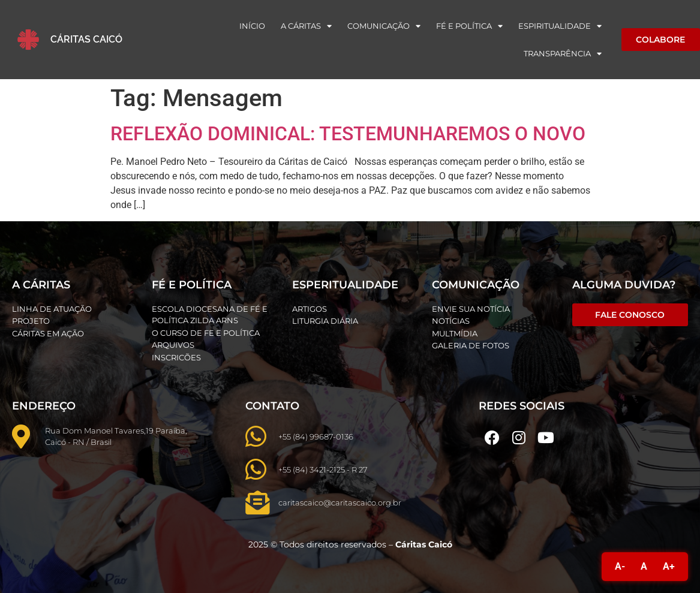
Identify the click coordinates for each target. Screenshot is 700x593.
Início (252, 26)
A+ (669, 566)
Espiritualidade (560, 26)
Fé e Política (469, 26)
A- (620, 566)
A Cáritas (306, 26)
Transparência (563, 54)
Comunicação (384, 26)
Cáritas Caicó (86, 39)
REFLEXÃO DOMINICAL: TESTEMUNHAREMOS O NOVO (348, 134)
